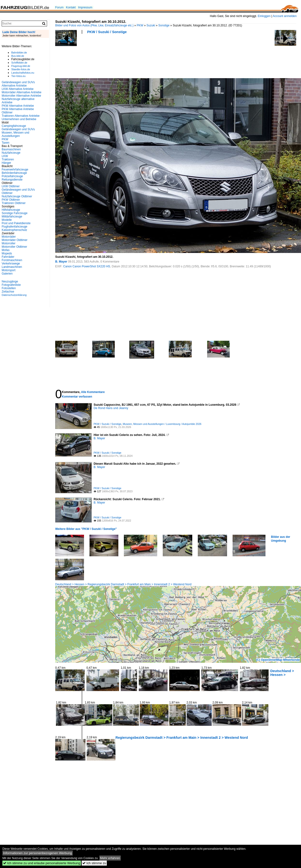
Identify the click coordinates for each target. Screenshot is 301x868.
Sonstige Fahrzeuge (15, 213)
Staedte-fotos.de (21, 69)
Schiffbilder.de (19, 63)
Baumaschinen (11, 149)
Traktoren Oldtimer (14, 203)
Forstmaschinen (12, 260)
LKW (5, 156)
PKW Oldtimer (11, 200)
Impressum (85, 7)
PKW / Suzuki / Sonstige (107, 32)
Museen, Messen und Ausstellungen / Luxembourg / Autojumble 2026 (162, 424)
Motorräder (9, 237)
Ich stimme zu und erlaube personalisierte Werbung (42, 863)
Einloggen (264, 16)
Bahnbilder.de (19, 53)
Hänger (6, 163)
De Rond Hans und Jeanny (111, 408)
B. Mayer (61, 262)
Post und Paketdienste (16, 223)
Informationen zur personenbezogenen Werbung (38, 853)
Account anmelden (285, 16)
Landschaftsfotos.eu (23, 73)
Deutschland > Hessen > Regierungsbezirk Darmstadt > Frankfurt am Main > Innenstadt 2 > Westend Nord (123, 584)
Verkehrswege (11, 264)
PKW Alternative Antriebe (18, 106)
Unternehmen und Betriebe (19, 119)
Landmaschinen (12, 267)
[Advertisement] (143, 58)
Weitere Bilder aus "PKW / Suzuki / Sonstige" (86, 529)
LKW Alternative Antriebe (18, 89)
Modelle (7, 220)
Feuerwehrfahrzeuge (15, 170)
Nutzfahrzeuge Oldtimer (17, 196)
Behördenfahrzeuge (14, 173)
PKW (140, 25)
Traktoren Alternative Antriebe (21, 116)
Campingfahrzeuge (14, 126)
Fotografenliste (11, 285)
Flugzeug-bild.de (21, 66)
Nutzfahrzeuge (11, 153)
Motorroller (9, 243)
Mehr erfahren (110, 858)
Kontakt (71, 7)
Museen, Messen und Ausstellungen (15, 134)
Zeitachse (8, 292)
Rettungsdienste (12, 180)
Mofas (6, 250)
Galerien (7, 274)
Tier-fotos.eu (18, 76)
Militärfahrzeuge (12, 217)
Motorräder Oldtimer (15, 240)
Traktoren (8, 159)
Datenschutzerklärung (14, 295)
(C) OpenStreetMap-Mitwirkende (278, 660)
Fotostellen (9, 288)
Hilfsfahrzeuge (11, 210)
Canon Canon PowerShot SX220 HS (87, 266)
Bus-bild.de (18, 56)
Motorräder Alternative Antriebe (21, 92)
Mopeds (7, 253)
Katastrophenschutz (14, 230)
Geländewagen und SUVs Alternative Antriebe (18, 84)
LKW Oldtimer (11, 186)
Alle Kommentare (93, 392)
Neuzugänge (10, 282)
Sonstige (164, 25)
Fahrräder (8, 257)
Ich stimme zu (94, 863)
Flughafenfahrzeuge (15, 227)
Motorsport (9, 270)
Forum (59, 7)
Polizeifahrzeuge (12, 176)
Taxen (6, 143)
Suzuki (151, 25)
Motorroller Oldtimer (14, 247)
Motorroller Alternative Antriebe (21, 96)
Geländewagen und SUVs (18, 129)
